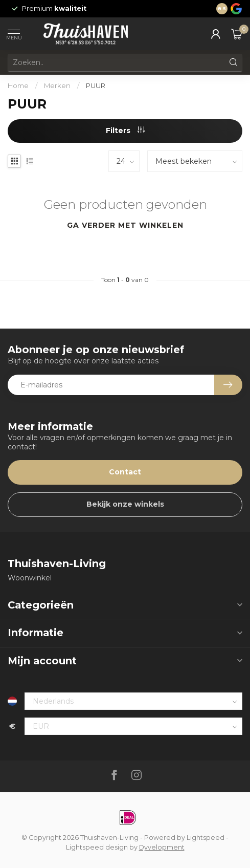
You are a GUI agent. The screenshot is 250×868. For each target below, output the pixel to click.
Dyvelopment (162, 847)
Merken (57, 85)
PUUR (96, 85)
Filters (125, 131)
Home (18, 85)
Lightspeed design (97, 847)
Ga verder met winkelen (125, 225)
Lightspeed (206, 838)
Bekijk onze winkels (125, 504)
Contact (125, 472)
